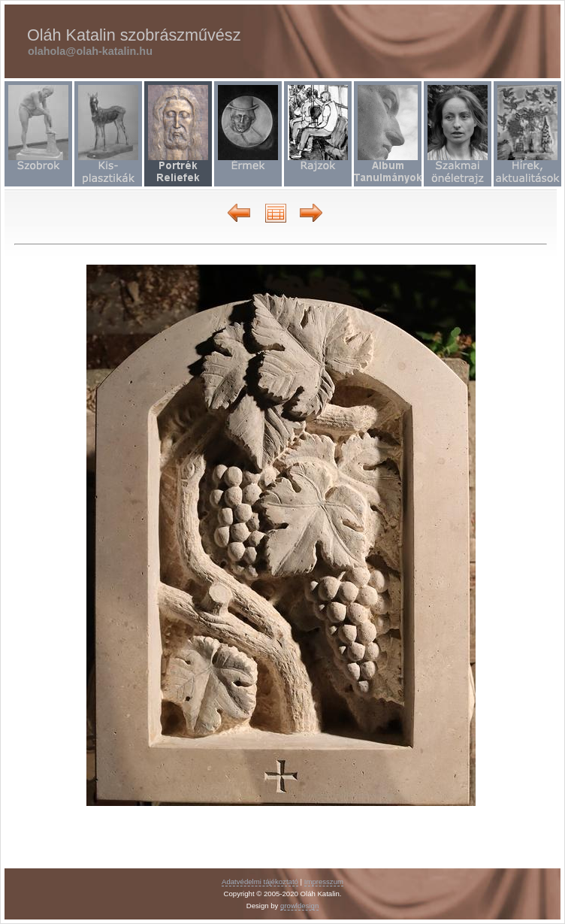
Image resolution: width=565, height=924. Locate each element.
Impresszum (324, 882)
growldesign (299, 906)
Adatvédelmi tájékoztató (260, 882)
